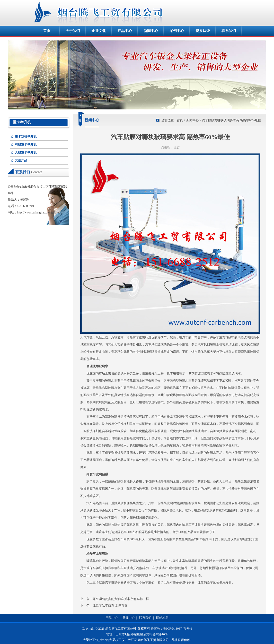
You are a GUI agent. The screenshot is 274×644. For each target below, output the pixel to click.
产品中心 (125, 31)
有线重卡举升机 (26, 144)
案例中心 (177, 31)
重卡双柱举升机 (26, 136)
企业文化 (99, 31)
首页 (47, 31)
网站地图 (162, 618)
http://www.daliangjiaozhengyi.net (38, 212)
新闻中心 (151, 31)
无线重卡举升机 (26, 152)
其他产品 (21, 160)
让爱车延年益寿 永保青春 (110, 605)
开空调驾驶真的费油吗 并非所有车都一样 (121, 599)
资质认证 (203, 31)
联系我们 (229, 31)
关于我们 (73, 31)
